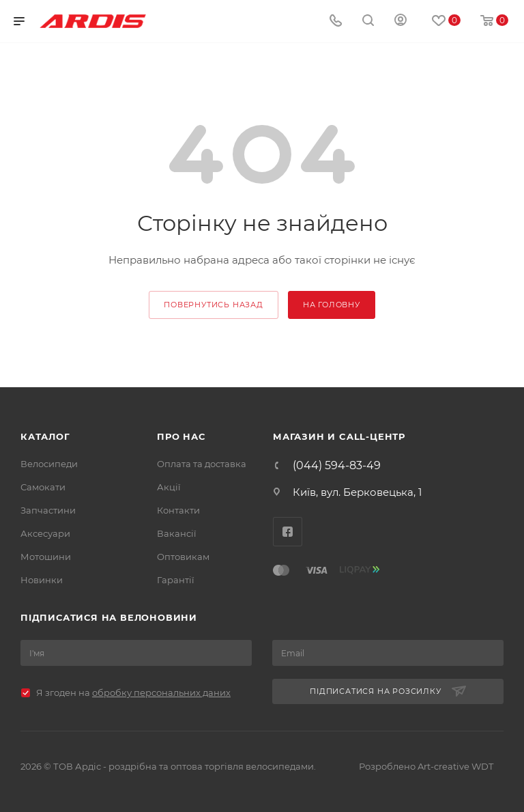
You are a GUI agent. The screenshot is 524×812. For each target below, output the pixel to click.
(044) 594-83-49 (337, 466)
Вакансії (177, 533)
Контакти (178, 510)
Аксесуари (45, 533)
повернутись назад (214, 305)
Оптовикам (183, 557)
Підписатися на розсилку (388, 691)
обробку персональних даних (161, 692)
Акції (169, 487)
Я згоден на (133, 692)
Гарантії (176, 580)
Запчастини (48, 510)
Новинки (42, 580)
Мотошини (46, 557)
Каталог (45, 436)
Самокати (43, 487)
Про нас (181, 436)
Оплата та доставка (202, 464)
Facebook (288, 532)
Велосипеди (49, 464)
